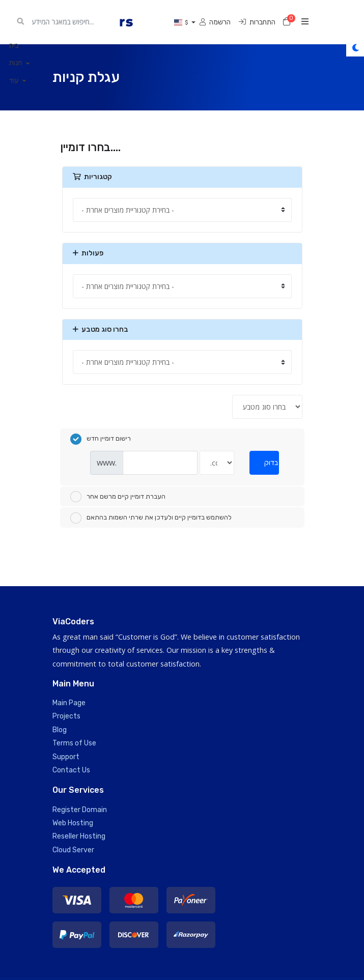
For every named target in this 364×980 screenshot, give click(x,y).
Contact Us (71, 770)
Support (66, 757)
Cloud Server (73, 850)
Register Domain (80, 810)
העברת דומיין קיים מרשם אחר (118, 497)
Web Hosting (73, 823)
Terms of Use (74, 743)
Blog (60, 730)
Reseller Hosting (79, 836)
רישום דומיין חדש (101, 439)
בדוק (271, 463)
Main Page (69, 703)
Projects (66, 716)
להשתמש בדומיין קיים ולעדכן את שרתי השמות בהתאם (151, 518)
